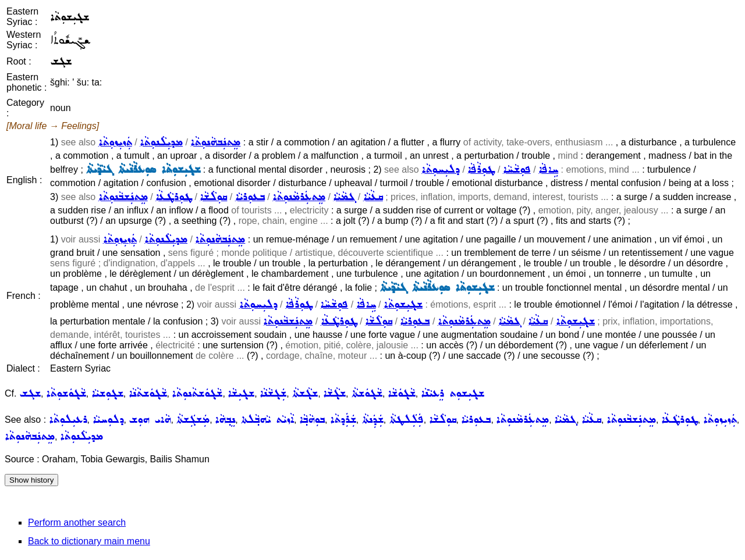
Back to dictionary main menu (89, 541)
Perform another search (77, 522)
